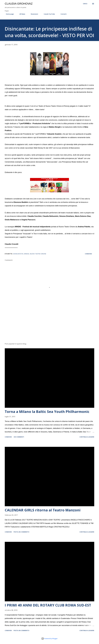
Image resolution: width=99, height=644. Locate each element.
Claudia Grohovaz (19, 4)
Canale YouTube (48, 14)
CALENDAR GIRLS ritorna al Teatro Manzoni (43, 510)
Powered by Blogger (49, 639)
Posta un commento (21, 532)
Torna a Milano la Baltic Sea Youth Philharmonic (47, 412)
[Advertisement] (49, 326)
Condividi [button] (88, 254)
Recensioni (33, 14)
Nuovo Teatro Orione (38, 254)
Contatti (62, 14)
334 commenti (19, 437)
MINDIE (27, 254)
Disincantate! (18, 254)
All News (21, 14)
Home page (9, 14)
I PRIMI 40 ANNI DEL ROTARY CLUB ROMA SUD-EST (48, 605)
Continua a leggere (87, 437)
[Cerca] (85, 4)
